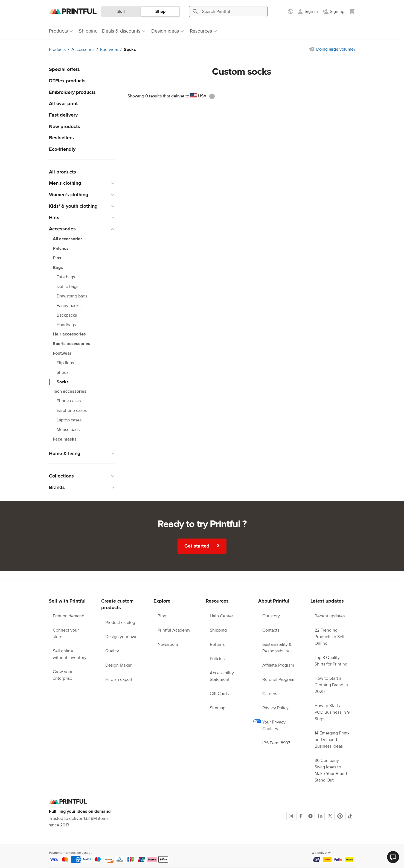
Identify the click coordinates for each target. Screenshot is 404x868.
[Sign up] (333, 11)
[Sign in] (307, 11)
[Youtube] (310, 816)
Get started (203, 546)
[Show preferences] (291, 11)
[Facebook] (301, 816)
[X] (330, 816)
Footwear (109, 50)
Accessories (83, 50)
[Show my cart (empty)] (352, 11)
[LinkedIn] (320, 816)
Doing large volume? (336, 49)
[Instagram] (291, 816)
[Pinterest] (340, 816)
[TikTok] (350, 816)
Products (57, 50)
